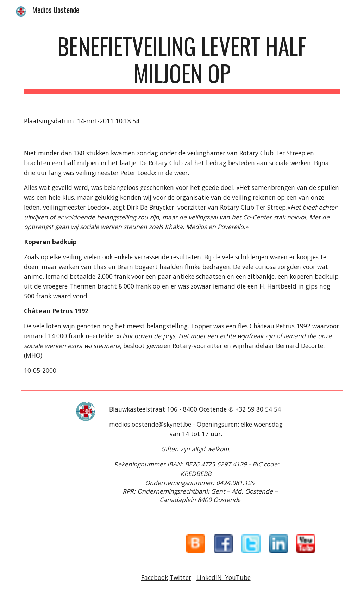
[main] (182, 63)
